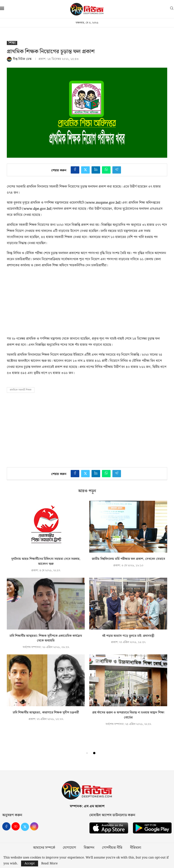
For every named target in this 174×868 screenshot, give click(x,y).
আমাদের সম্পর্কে (44, 848)
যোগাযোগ (69, 848)
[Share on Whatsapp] (106, 170)
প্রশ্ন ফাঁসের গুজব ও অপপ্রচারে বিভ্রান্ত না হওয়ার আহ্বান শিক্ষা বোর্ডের (128, 715)
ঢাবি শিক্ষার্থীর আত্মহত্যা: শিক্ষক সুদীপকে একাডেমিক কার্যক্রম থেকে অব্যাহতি (46, 638)
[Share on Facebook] (75, 170)
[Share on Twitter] (85, 170)
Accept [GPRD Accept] (30, 863)
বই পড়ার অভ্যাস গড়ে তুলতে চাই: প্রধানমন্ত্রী (128, 636)
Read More (49, 863)
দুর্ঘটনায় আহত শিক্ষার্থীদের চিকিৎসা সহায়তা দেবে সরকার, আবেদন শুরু (46, 561)
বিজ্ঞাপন (89, 848)
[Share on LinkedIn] (96, 170)
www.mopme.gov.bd (103, 203)
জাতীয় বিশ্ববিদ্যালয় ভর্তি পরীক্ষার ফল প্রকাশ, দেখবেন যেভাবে (128, 559)
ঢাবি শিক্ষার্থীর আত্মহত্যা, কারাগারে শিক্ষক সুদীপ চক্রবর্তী (46, 713)
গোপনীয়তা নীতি (112, 848)
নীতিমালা (136, 848)
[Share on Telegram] (117, 170)
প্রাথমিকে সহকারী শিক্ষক (21, 390)
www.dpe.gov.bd (37, 209)
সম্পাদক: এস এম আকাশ (87, 806)
